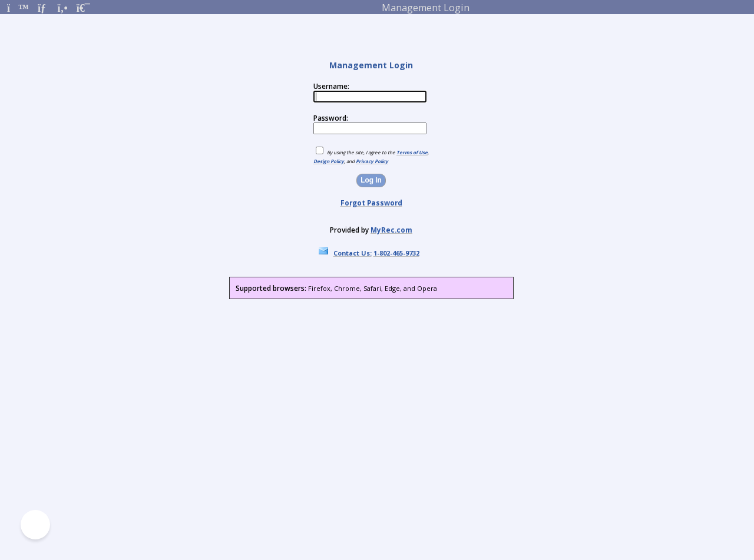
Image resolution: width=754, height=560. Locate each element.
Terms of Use (412, 152)
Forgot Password (371, 203)
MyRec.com (391, 230)
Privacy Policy (372, 161)
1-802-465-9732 (396, 253)
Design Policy (329, 161)
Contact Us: (353, 253)
